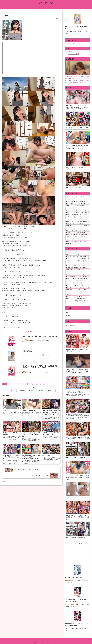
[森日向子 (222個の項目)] (69, 206)
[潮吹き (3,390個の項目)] (86, 268)
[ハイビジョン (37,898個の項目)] (72, 252)
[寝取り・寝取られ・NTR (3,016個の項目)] (73, 270)
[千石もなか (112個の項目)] (78, 244)
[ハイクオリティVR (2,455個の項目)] (73, 274)
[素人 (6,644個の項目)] (78, 259)
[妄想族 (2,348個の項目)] (85, 274)
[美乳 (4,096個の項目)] (85, 263)
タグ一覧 (68, 316)
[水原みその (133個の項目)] (86, 230)
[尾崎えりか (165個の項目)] (70, 219)
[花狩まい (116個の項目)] (69, 241)
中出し (25, 384)
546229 (73, 605)
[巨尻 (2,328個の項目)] (79, 276)
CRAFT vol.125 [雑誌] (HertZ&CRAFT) (74, 578)
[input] (78, 326)
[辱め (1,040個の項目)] (87, 301)
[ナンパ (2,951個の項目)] (86, 270)
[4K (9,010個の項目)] (79, 256)
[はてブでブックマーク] (31, 390)
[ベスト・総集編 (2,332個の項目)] (71, 276)
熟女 (43, 384)
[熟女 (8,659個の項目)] (86, 256)
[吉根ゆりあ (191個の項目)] (77, 213)
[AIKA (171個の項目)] (78, 217)
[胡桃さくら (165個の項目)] (86, 217)
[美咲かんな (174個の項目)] (70, 217)
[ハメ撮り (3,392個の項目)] (78, 268)
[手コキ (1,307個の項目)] (86, 292)
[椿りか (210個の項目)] (77, 208)
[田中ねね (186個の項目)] (69, 215)
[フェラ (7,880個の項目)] (70, 259)
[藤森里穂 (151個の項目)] (86, 221)
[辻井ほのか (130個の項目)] (70, 232)
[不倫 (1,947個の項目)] (87, 279)
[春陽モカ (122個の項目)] (69, 237)
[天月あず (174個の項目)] (86, 215)
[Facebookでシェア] (22, 390)
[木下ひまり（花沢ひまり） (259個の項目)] (83, 199)
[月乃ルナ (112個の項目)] (86, 241)
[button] (51, 390)
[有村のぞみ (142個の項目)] (70, 226)
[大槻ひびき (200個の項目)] (86, 208)
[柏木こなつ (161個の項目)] (70, 221)
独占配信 (48, 384)
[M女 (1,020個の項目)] (78, 303)
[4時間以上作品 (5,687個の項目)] (71, 261)
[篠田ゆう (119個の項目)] (69, 239)
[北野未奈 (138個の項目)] (86, 226)
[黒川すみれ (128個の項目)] (86, 232)
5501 (72, 581)
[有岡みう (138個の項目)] (71, 228)
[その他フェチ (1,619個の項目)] (83, 285)
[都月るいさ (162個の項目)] (86, 219)
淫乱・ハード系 (38, 384)
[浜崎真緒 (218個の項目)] (69, 208)
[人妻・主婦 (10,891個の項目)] (71, 256)
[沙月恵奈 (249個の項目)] (77, 201)
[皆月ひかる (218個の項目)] (86, 206)
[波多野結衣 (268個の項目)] (70, 199)
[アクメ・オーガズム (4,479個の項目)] (73, 263)
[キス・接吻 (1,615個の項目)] (72, 288)
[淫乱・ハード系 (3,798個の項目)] (84, 265)
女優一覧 (68, 312)
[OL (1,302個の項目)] (78, 294)
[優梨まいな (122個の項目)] (77, 237)
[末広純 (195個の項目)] (87, 210)
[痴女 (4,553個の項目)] (87, 261)
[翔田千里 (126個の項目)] (77, 235)
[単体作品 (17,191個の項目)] (79, 254)
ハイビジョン (20, 384)
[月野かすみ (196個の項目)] (70, 210)
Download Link (31, 331)
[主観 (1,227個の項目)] (84, 296)
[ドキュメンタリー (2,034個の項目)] (78, 279)
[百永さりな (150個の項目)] (70, 224)
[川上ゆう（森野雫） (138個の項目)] (83, 228)
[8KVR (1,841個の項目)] (78, 281)
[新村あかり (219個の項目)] (77, 206)
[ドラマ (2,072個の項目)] (69, 279)
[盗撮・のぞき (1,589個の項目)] (70, 290)
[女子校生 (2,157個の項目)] (86, 276)
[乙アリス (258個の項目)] (69, 201)
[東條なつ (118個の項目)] (86, 239)
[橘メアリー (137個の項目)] (70, 230)
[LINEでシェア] (41, 390)
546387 (24, 341)
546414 (24, 373)
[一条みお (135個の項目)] (78, 230)
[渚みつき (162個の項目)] (78, 219)
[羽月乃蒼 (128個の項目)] (78, 232)
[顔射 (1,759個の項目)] (69, 283)
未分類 (5, 384)
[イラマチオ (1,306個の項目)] (70, 294)
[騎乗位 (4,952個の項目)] (80, 261)
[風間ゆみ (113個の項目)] (78, 241)
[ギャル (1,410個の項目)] (70, 292)
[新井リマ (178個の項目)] (78, 215)
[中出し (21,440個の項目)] (84, 252)
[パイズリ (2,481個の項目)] (72, 272)
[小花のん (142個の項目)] (78, 226)
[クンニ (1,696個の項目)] (86, 283)
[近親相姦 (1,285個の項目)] (86, 294)
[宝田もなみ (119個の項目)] (78, 239)
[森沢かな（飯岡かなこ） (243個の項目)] (73, 204)
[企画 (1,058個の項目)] (81, 301)
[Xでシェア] (12, 390)
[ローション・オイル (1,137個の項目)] (71, 301)
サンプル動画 (72, 52)
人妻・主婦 (31, 384)
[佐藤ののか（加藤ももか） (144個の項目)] (83, 224)
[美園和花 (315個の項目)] (77, 197)
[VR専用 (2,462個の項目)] (84, 272)
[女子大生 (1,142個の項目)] (85, 299)
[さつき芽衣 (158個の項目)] (78, 221)
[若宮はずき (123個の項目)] (86, 235)
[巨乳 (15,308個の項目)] (87, 254)
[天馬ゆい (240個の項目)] (85, 204)
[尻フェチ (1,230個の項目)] (72, 296)
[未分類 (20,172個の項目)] (69, 197)
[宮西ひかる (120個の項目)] (86, 237)
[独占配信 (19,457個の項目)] (70, 254)
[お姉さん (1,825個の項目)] (86, 281)
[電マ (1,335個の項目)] (78, 292)
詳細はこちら (49, 341)
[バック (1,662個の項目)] (71, 285)
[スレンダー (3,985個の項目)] (71, 265)
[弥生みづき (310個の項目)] (86, 197)
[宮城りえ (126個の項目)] (69, 235)
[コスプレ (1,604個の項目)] (84, 288)
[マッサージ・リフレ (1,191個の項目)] (73, 299)
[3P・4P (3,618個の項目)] (69, 268)
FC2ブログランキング (74, 44)
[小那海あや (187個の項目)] (86, 213)
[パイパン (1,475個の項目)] (79, 290)
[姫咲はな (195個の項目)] (69, 213)
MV (26, 58)
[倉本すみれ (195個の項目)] (79, 210)
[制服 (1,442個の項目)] (87, 290)
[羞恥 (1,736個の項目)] (77, 283)
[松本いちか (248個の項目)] (86, 201)
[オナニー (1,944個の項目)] (70, 281)
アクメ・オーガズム (12, 384)
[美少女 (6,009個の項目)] (86, 259)
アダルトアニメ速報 (73, 54)
